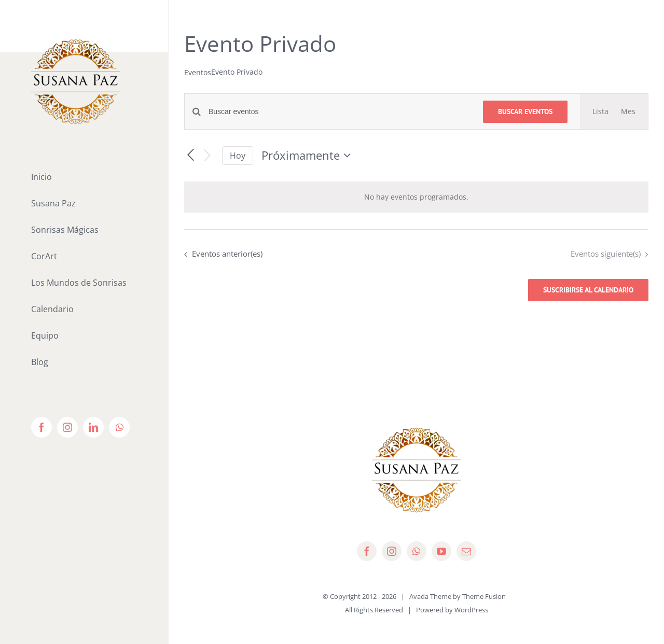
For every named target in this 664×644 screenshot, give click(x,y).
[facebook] (367, 551)
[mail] (466, 551)
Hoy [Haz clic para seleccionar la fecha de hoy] (238, 156)
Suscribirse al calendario (588, 290)
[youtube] (441, 551)
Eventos (198, 72)
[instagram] (392, 551)
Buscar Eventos (525, 111)
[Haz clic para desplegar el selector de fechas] (308, 156)
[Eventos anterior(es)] (190, 156)
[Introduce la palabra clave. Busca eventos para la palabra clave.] (340, 112)
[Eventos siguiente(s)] (208, 156)
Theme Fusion (484, 596)
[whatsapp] (417, 551)
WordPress (471, 610)
